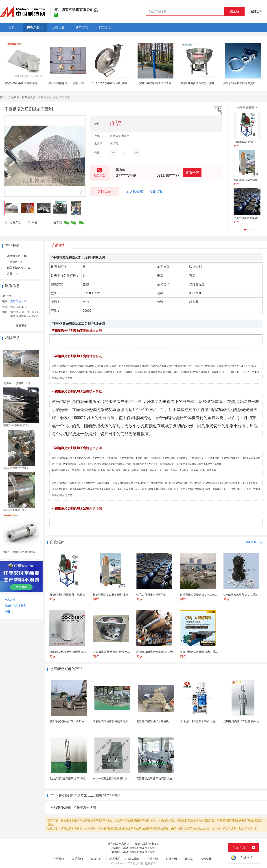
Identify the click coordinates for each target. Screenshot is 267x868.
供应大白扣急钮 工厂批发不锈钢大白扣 (71, 83)
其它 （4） (13, 274)
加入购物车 (135, 192)
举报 (32, 223)
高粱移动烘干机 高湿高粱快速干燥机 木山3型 (163, 779)
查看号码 (192, 173)
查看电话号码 (18, 301)
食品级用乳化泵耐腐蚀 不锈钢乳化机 (71, 779)
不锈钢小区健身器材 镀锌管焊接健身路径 (160, 83)
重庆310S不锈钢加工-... (17, 425)
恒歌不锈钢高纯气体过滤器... (21, 552)
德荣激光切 (29, 97)
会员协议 (153, 859)
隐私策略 (134, 859)
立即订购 (156, 192)
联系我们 (77, 859)
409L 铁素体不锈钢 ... (16, 468)
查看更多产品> (254, 542)
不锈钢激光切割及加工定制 (139, 848)
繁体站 (189, 859)
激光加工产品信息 (118, 844)
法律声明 (171, 859)
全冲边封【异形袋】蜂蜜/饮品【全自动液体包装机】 (211, 721)
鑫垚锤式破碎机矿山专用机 (153, 721)
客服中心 (96, 859)
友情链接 (206, 859)
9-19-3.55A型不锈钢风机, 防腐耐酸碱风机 (116, 83)
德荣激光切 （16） (18, 256)
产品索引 (10, 600)
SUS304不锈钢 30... (15, 510)
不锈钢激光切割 (85, 808)
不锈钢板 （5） (16, 262)
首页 (3, 97)
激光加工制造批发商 (147, 844)
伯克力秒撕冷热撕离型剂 (248, 218)
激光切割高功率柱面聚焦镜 (239, 83)
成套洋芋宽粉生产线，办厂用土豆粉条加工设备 (78, 721)
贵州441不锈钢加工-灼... (18, 383)
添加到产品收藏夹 (15, 606)
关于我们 (59, 859)
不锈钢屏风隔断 (60, 808)
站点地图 (115, 859)
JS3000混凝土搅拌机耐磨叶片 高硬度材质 (117, 779)
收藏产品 (13, 223)
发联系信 (105, 192)
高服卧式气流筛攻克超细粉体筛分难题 (116, 721)
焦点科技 (138, 864)
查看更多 (21, 326)
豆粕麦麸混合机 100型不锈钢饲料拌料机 (203, 83)
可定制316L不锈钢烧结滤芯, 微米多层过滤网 (31, 83)
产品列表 (14, 97)
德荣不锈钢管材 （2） (20, 268)
